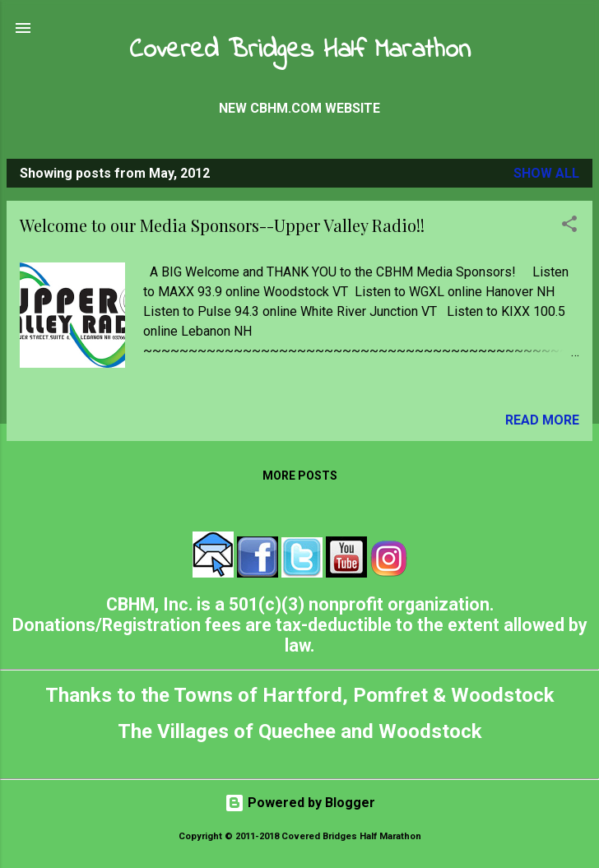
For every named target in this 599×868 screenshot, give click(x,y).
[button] (569, 227)
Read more (542, 420)
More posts (300, 476)
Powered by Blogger (300, 803)
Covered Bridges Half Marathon (300, 51)
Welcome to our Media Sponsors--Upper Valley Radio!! (222, 225)
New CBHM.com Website (299, 108)
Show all (546, 173)
